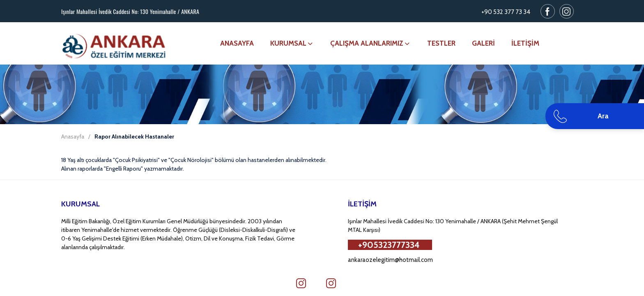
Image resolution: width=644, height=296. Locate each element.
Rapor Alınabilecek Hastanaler (134, 136)
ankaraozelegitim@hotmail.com (390, 260)
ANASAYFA (237, 43)
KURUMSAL (292, 43)
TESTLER (441, 43)
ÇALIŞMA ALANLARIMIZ (370, 43)
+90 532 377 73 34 (506, 12)
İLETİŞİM (525, 43)
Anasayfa (73, 136)
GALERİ (483, 43)
